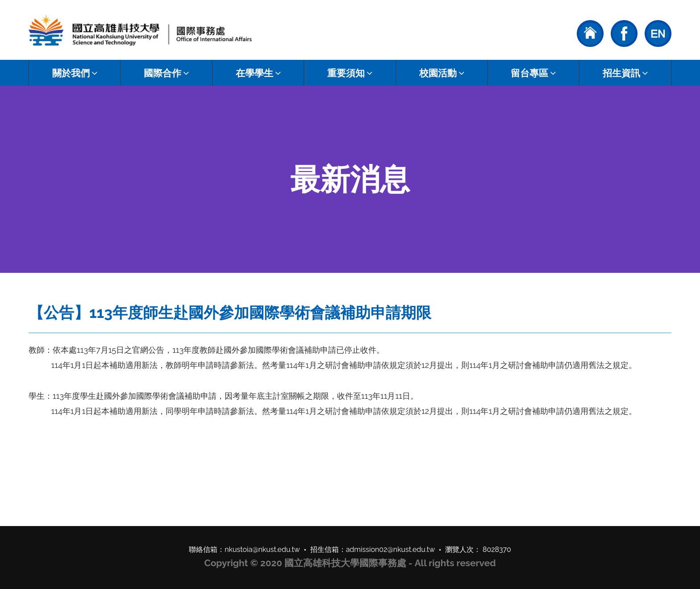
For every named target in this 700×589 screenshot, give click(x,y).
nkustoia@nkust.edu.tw (262, 549)
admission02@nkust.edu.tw (391, 549)
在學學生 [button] (258, 73)
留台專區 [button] (533, 73)
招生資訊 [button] (625, 73)
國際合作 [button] (166, 73)
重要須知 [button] (350, 73)
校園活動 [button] (442, 73)
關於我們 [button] (75, 73)
